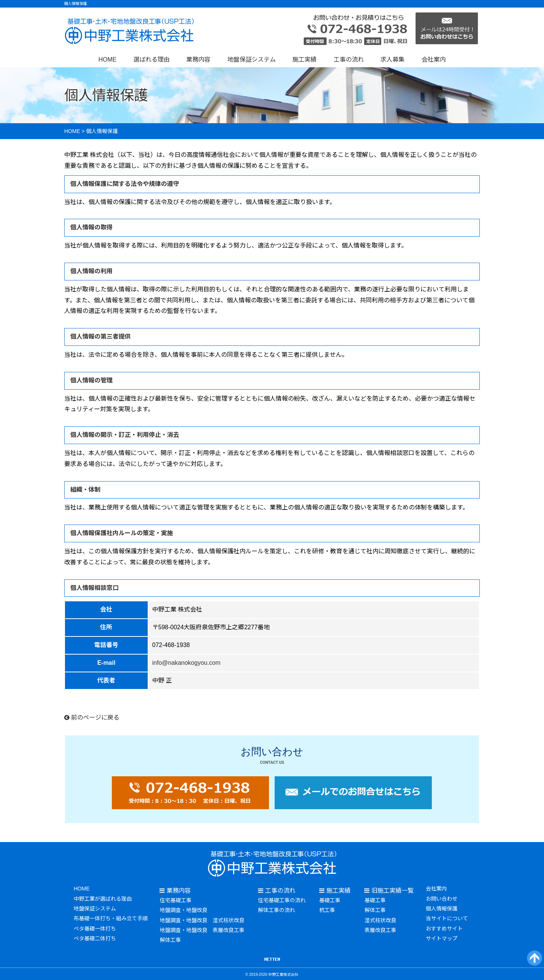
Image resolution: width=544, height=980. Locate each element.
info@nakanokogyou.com (186, 663)
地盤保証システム (252, 60)
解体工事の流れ (277, 910)
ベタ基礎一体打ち (95, 927)
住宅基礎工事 (175, 900)
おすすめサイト (444, 927)
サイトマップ (442, 937)
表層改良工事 (380, 929)
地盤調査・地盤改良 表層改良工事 (202, 929)
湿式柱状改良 (380, 919)
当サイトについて (447, 917)
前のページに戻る (92, 718)
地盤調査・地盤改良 (183, 910)
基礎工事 (330, 900)
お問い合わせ (442, 898)
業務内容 (198, 60)
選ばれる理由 (151, 60)
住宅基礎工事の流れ (282, 900)
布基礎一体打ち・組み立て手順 (111, 917)
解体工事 (170, 939)
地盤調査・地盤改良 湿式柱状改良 (202, 919)
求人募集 (393, 60)
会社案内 (434, 60)
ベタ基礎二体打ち (95, 937)
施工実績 (304, 60)
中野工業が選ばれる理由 (103, 898)
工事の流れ (349, 60)
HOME (107, 60)
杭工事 (327, 910)
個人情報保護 (442, 908)
